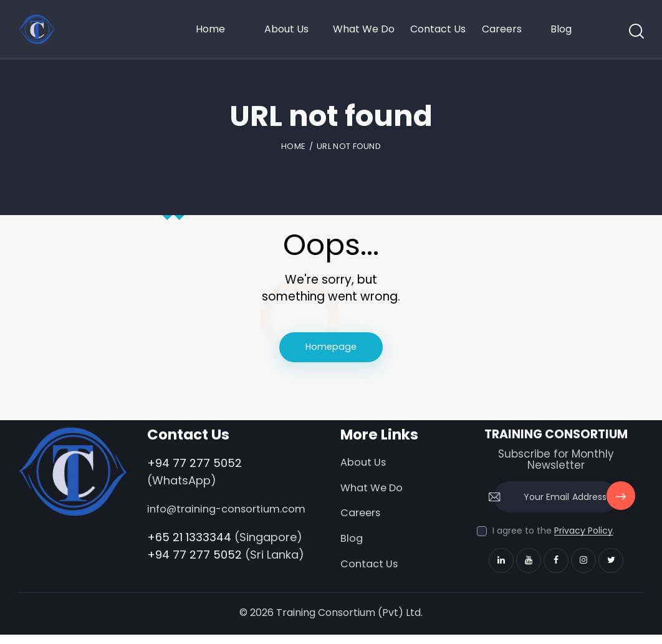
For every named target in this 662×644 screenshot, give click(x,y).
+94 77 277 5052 (194, 464)
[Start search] (636, 32)
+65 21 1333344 (189, 555)
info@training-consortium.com (191, 519)
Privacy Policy (583, 532)
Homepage (331, 348)
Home (293, 146)
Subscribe (620, 503)
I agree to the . (554, 532)
